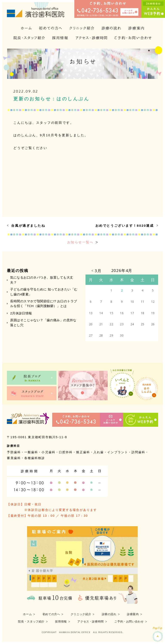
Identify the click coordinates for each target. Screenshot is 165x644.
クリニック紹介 (81, 614)
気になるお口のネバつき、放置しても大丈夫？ (42, 280)
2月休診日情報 (21, 313)
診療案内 (133, 614)
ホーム (27, 614)
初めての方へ (51, 614)
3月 (98, 271)
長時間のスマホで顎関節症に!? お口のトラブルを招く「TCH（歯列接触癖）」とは (44, 303)
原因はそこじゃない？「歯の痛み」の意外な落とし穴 (43, 322)
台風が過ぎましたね (28, 226)
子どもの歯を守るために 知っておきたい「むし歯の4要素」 (44, 292)
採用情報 (61, 622)
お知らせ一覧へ (80, 242)
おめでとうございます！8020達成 (125, 226)
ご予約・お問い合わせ (129, 622)
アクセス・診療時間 (91, 622)
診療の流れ (109, 614)
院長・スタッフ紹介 (31, 622)
